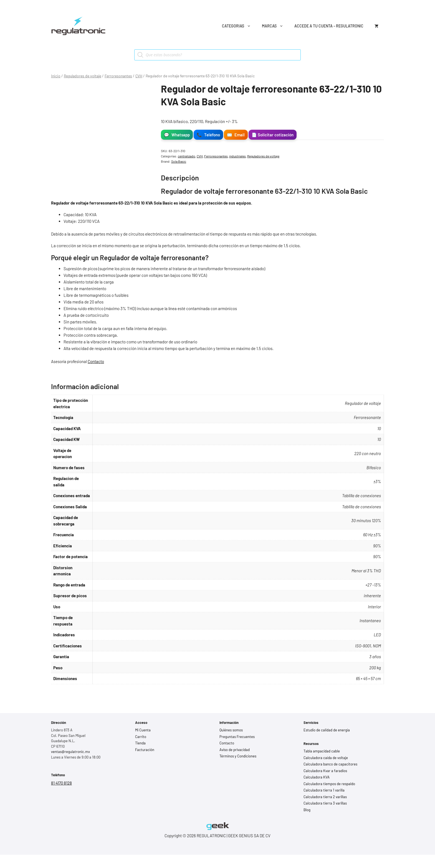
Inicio (56, 76)
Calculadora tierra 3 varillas (325, 803)
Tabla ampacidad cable (322, 751)
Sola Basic (179, 161)
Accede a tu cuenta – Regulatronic (329, 26)
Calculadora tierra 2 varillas (325, 797)
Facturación (145, 750)
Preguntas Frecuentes (237, 737)
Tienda (140, 743)
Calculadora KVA (317, 777)
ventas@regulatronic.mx (70, 752)
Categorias (239, 26)
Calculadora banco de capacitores (330, 764)
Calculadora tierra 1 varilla (324, 790)
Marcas (275, 26)
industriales (237, 156)
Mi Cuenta (143, 730)
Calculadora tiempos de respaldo (329, 784)
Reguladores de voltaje (83, 76)
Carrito (141, 737)
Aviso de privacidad (235, 750)
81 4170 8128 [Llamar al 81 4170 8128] (61, 783)
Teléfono (208, 135)
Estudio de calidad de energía (327, 730)
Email (236, 135)
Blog (307, 810)
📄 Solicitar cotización (273, 135)
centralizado (187, 156)
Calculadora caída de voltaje (326, 758)
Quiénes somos (231, 730)
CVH (139, 76)
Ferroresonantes (118, 76)
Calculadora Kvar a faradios (325, 771)
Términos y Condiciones (238, 756)
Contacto (96, 361)
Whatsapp (177, 135)
